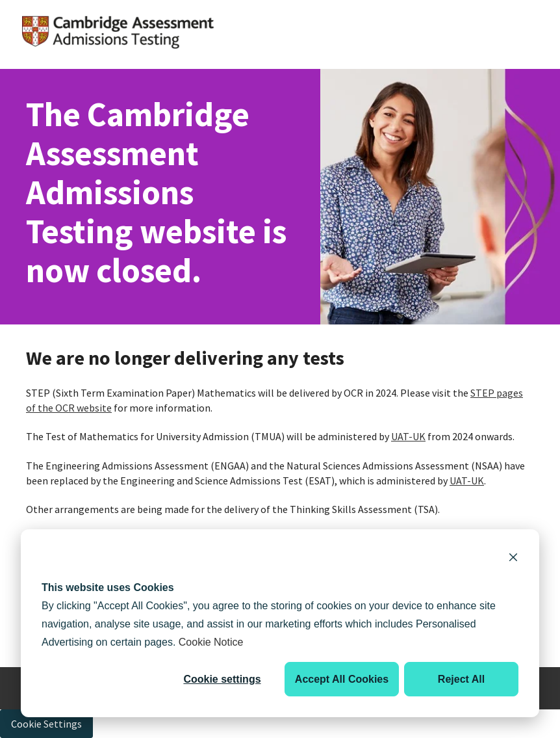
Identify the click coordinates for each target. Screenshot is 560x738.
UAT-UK (408, 436)
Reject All (461, 679)
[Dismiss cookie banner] (513, 559)
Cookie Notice (211, 642)
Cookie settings (222, 679)
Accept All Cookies (342, 679)
